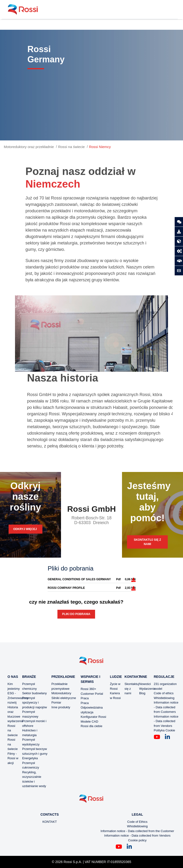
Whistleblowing (164, 698)
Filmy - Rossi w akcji (13, 758)
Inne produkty (61, 707)
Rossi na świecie (71, 147)
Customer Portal (92, 694)
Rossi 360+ (88, 689)
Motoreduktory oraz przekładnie (29, 147)
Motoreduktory (61, 693)
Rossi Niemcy (100, 147)
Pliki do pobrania (76, 614)
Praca (85, 698)
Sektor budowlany (34, 693)
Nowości (145, 684)
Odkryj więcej (25, 529)
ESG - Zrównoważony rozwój (18, 698)
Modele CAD (89, 722)
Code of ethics (164, 693)
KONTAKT (50, 822)
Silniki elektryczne (64, 698)
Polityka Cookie (164, 730)
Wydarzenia (147, 689)
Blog (142, 693)
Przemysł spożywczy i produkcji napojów (35, 703)
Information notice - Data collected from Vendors (166, 721)
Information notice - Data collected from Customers (166, 707)
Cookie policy (137, 840)
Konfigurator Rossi (93, 717)
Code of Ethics (137, 822)
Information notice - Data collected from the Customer (137, 831)
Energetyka (30, 758)
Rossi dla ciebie (91, 726)
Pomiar (56, 702)
